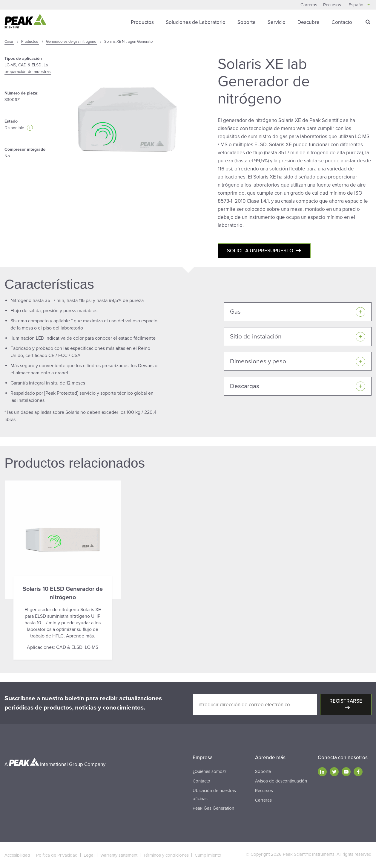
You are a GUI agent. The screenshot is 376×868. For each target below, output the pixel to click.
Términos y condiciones (166, 855)
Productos (142, 22)
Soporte (247, 22)
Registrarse (346, 701)
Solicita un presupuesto (260, 251)
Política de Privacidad (57, 855)
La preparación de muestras (28, 68)
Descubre (309, 22)
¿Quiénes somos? (210, 771)
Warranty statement (119, 855)
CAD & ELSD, (30, 65)
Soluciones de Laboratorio (196, 22)
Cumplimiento (208, 855)
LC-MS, (11, 65)
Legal (89, 855)
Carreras (309, 5)
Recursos (332, 5)
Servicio (277, 22)
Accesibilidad (17, 855)
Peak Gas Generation (213, 808)
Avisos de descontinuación (281, 781)
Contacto (342, 22)
